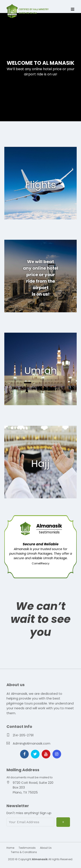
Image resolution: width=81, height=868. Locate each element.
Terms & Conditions (24, 852)
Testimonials (27, 848)
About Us (46, 848)
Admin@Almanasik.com (32, 743)
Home (10, 848)
